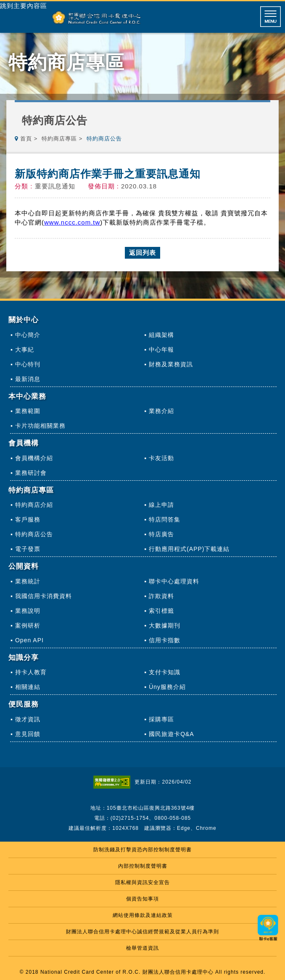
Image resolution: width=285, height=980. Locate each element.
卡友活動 (161, 458)
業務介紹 (161, 411)
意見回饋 (28, 734)
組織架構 (161, 335)
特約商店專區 (59, 139)
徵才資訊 (28, 719)
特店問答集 (165, 519)
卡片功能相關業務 (40, 426)
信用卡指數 (165, 640)
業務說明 (28, 611)
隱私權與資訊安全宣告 (142, 882)
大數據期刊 (165, 625)
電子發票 (28, 549)
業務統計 (28, 581)
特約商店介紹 (34, 505)
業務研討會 (31, 473)
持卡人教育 (31, 672)
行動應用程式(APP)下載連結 (189, 549)
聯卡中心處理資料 (174, 581)
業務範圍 (28, 411)
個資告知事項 (142, 899)
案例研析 (28, 625)
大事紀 (25, 350)
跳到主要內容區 (24, 6)
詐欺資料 (161, 596)
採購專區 (161, 719)
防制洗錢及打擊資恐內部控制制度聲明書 (142, 850)
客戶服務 (28, 519)
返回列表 (142, 253)
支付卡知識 (165, 672)
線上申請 (161, 505)
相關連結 (28, 687)
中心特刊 (28, 364)
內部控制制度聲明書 (143, 866)
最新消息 (28, 379)
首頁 (26, 139)
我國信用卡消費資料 (44, 596)
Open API (29, 640)
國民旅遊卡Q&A (172, 734)
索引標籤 (161, 611)
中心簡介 (28, 335)
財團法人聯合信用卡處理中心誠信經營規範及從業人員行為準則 (142, 932)
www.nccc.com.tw (72, 222)
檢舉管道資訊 (142, 948)
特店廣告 (161, 534)
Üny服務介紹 (167, 687)
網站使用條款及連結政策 (143, 915)
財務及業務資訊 (171, 364)
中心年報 (161, 350)
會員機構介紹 (34, 458)
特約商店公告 (34, 534)
